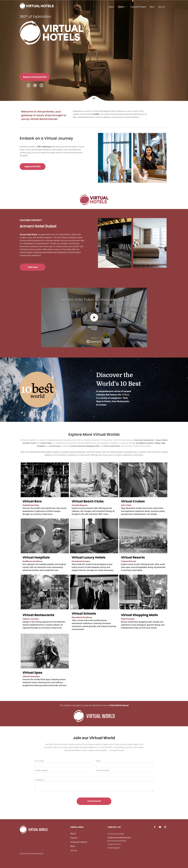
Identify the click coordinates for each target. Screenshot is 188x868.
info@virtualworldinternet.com (119, 837)
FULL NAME (39, 761)
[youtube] (35, 86)
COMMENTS (39, 780)
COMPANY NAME (103, 771)
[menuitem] (111, 7)
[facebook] (28, 86)
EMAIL (98, 761)
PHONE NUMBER (41, 771)
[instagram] (41, 86)
